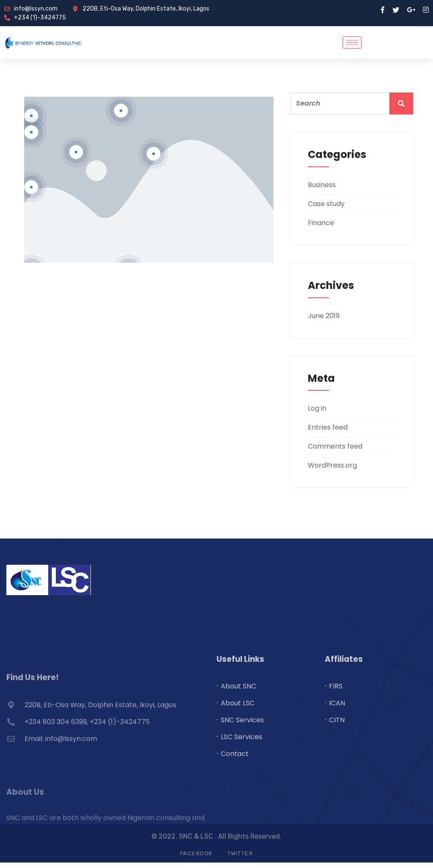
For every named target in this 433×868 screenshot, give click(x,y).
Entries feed (328, 427)
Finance (321, 223)
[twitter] (396, 9)
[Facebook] (383, 9)
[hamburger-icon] (352, 42)
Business (322, 185)
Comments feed (335, 446)
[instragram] (426, 9)
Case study (326, 204)
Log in (317, 408)
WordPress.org (332, 465)
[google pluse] (411, 9)
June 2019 (324, 316)
